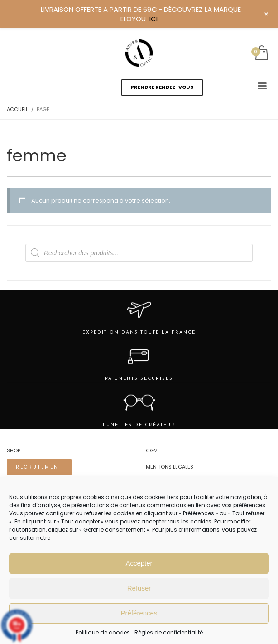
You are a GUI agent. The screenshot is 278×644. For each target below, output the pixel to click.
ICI (153, 19)
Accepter (139, 563)
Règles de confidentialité (169, 632)
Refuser (139, 588)
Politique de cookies (103, 632)
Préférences (139, 613)
